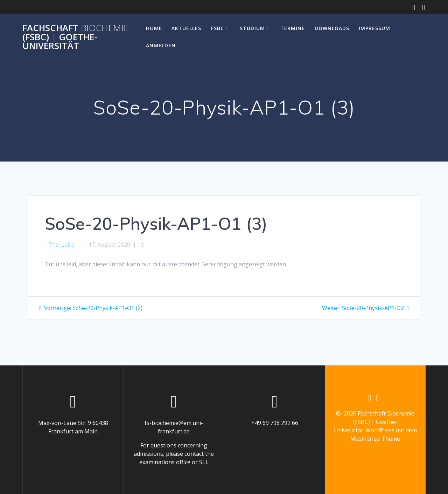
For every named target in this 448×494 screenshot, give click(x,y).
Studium (252, 28)
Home (154, 28)
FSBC (218, 28)
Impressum (374, 28)
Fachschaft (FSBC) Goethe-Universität (75, 37)
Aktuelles (186, 28)
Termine (293, 28)
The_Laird (61, 245)
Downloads (332, 28)
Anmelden (161, 45)
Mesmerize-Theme (375, 439)
